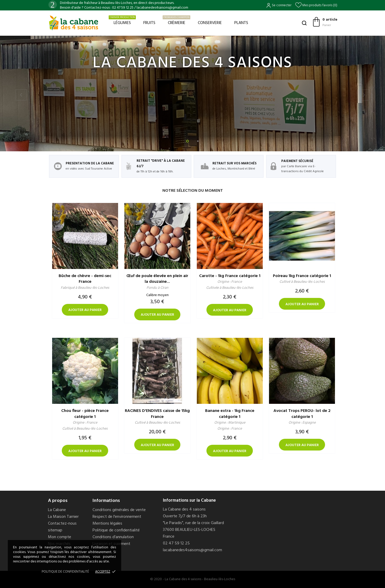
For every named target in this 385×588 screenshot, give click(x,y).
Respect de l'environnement (117, 517)
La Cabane (57, 510)
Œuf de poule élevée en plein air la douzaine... (157, 279)
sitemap (55, 530)
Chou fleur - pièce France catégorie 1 (85, 414)
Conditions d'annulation (113, 537)
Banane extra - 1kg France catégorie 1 (230, 414)
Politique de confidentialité (116, 530)
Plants (241, 23)
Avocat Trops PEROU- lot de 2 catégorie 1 (302, 414)
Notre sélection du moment (193, 191)
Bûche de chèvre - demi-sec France (85, 279)
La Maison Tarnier (63, 517)
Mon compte (60, 537)
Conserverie (210, 23)
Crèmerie (176, 21)
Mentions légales (107, 524)
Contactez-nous (62, 524)
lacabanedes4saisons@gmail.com (193, 550)
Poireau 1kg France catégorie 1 (302, 276)
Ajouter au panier (85, 310)
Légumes (122, 21)
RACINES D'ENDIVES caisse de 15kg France (157, 414)
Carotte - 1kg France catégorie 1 (230, 276)
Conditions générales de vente (119, 510)
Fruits (149, 23)
